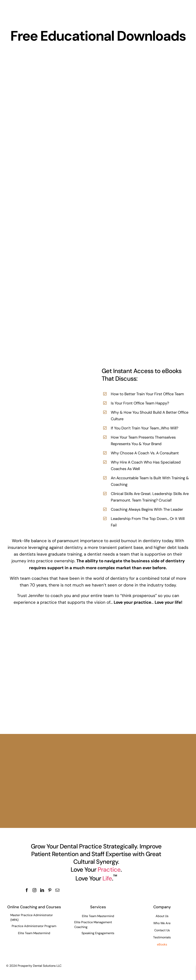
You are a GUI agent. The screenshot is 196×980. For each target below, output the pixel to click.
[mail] (57, 890)
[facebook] (27, 890)
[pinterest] (50, 890)
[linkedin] (42, 890)
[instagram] (34, 890)
